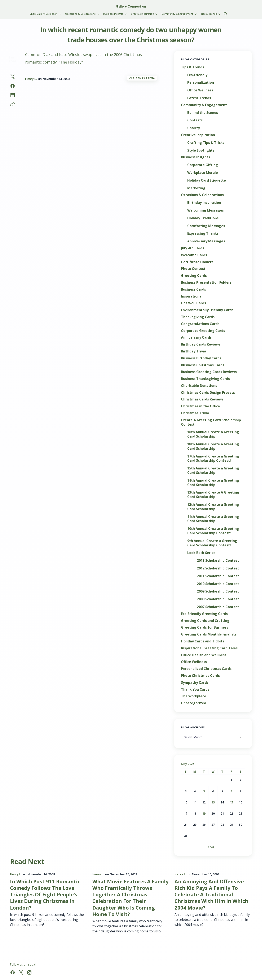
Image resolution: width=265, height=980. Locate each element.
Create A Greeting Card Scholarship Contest (211, 422)
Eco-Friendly (197, 75)
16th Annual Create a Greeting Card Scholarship (213, 434)
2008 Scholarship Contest (218, 599)
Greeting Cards (194, 276)
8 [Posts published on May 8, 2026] (231, 791)
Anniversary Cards (196, 337)
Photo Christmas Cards (200, 676)
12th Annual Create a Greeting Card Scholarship (213, 507)
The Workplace (194, 696)
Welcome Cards (194, 255)
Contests (195, 120)
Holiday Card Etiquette (207, 180)
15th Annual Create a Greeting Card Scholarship (213, 471)
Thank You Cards (195, 690)
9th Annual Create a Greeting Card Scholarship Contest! (212, 543)
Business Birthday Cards (201, 358)
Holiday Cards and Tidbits (203, 641)
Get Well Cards (193, 303)
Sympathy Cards (195, 683)
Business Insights (195, 157)
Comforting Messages (206, 226)
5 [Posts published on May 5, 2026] (204, 791)
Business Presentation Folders (206, 283)
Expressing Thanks (203, 233)
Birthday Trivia (194, 351)
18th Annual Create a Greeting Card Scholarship (213, 446)
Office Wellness (200, 90)
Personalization (201, 83)
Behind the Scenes (203, 113)
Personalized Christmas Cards (206, 669)
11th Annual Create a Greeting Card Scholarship (213, 519)
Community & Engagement (204, 105)
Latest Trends (199, 98)
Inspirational (192, 296)
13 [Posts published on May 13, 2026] (213, 802)
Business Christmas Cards (203, 365)
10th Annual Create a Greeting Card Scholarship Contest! (213, 531)
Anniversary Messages (206, 241)
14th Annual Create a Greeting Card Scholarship (213, 483)
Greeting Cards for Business (205, 627)
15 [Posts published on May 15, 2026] (231, 802)
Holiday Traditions (203, 218)
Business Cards (193, 289)
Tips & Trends (193, 67)
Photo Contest (193, 269)
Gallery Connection (131, 6)
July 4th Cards (193, 248)
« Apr (211, 847)
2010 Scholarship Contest (218, 584)
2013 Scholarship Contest (218, 561)
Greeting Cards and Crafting (205, 621)
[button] (225, 14)
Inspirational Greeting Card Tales (209, 648)
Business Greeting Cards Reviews (209, 372)
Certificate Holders (197, 262)
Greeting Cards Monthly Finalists (209, 634)
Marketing (196, 188)
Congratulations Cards (200, 324)
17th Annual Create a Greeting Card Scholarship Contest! (213, 459)
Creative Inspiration (198, 135)
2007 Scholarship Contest (218, 607)
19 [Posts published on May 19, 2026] (204, 813)
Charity (194, 128)
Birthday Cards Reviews (201, 344)
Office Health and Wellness (204, 655)
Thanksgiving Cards (198, 317)
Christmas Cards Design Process (208, 393)
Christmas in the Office (200, 406)
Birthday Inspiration (204, 203)
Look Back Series (201, 553)
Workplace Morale (203, 173)
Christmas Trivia (142, 78)
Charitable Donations (199, 386)
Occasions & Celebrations (202, 195)
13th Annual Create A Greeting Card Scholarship (213, 495)
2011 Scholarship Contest (218, 576)
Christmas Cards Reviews (202, 399)
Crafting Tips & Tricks (206, 143)
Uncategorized (194, 703)
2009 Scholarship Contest (218, 591)
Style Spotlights (201, 150)
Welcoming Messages (206, 210)
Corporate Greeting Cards (203, 331)
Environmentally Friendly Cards (207, 310)
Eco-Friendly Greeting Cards (204, 614)
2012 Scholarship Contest (218, 568)
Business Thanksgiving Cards (205, 379)
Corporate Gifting (203, 165)
